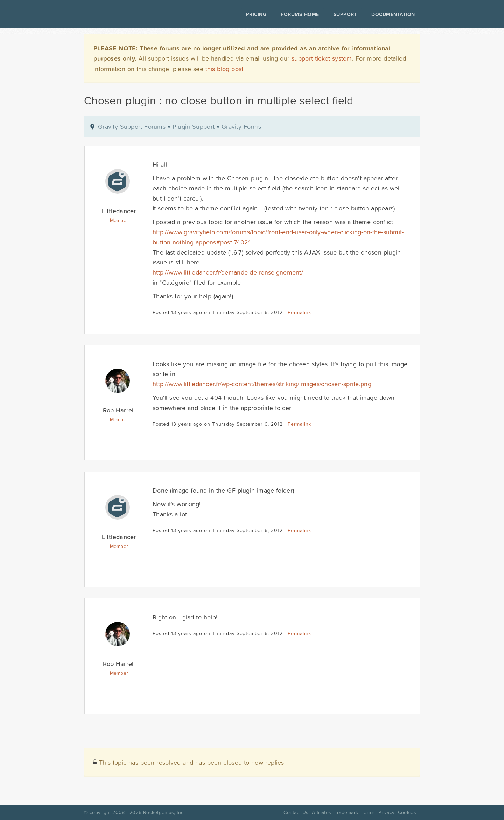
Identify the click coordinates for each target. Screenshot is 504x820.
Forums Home (300, 14)
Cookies (407, 812)
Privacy (386, 812)
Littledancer (119, 211)
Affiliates (321, 812)
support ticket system (322, 58)
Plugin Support (194, 127)
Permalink (299, 312)
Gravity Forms (241, 127)
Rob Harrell (119, 410)
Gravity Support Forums (132, 127)
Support (345, 14)
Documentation (393, 14)
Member (119, 220)
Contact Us (296, 812)
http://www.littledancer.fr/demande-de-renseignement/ (228, 272)
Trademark (346, 812)
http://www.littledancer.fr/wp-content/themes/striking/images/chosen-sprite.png (262, 384)
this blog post (225, 69)
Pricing (256, 14)
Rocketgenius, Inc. (164, 812)
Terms (368, 812)
